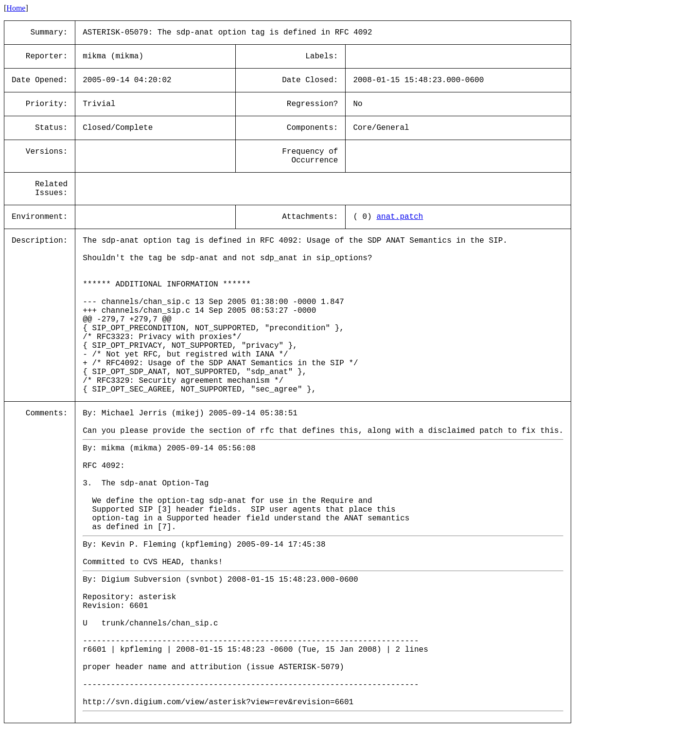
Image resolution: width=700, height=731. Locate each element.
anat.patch (400, 217)
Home (16, 8)
